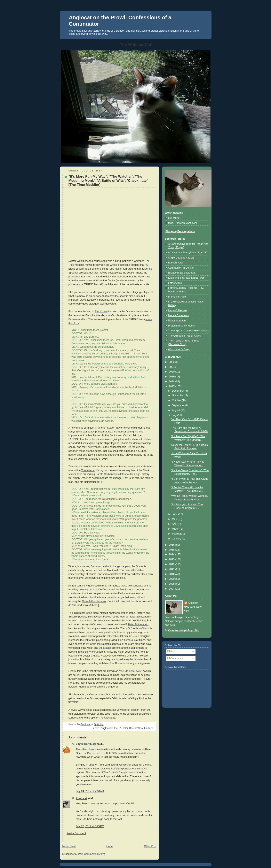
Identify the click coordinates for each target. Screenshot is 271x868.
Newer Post (69, 846)
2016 (172, 545)
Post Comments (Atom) (92, 854)
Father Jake (175, 283)
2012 (172, 564)
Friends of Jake (177, 297)
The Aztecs (88, 470)
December (178, 391)
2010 (172, 574)
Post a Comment (76, 833)
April (175, 524)
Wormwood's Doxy (179, 349)
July (175, 415)
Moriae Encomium (179, 315)
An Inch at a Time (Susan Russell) (188, 253)
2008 (172, 584)
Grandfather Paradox (94, 601)
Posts (172, 652)
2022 (172, 362)
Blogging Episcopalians (180, 231)
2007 (172, 589)
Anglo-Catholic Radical (181, 258)
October (177, 400)
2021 (172, 367)
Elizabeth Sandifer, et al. (182, 273)
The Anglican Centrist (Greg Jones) (188, 331)
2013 (172, 559)
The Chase (101, 312)
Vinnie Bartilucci (86, 744)
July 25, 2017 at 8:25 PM (90, 826)
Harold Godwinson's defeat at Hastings (118, 474)
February (177, 534)
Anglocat (81, 798)
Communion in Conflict (181, 268)
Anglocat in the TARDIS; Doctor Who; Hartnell (127, 728)
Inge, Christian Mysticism (183, 223)
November (178, 395)
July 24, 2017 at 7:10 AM (90, 791)
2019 (172, 377)
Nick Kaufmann (177, 321)
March (176, 529)
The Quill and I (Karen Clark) (185, 336)
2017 (172, 386)
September (179, 405)
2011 (172, 569)
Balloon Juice (176, 263)
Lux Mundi (174, 218)
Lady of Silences (178, 310)
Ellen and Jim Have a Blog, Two (186, 278)
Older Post (150, 846)
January (177, 539)
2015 (172, 550)
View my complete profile (184, 630)
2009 (172, 579)
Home (110, 846)
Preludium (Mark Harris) (182, 326)
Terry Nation (115, 269)
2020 (172, 372)
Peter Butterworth (138, 624)
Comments (175, 658)
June (175, 514)
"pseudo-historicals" (130, 671)
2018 (172, 382)
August (176, 410)
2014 (172, 554)
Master (107, 648)
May (175, 519)
